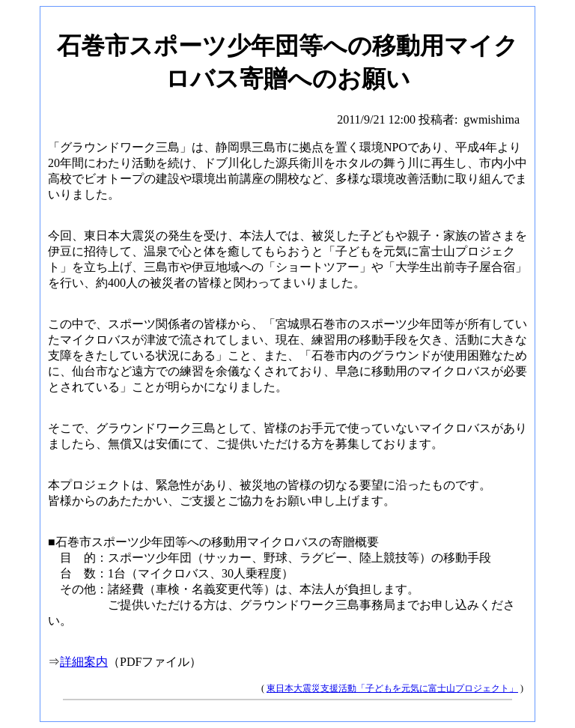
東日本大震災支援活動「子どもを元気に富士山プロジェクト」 (392, 688)
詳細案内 (84, 662)
